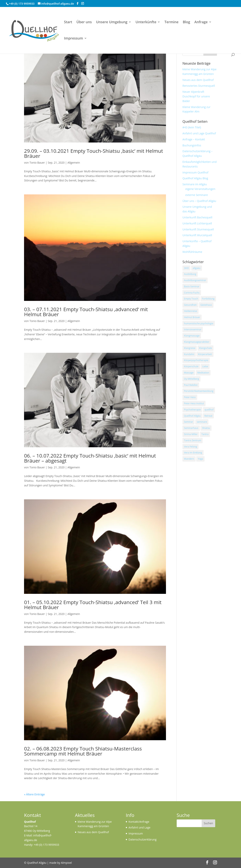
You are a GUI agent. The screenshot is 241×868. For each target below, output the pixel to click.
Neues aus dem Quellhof (198, 80)
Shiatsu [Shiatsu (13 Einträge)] (206, 428)
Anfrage (201, 22)
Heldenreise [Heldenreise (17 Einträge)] (190, 311)
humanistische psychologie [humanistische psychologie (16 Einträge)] (199, 323)
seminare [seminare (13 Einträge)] (202, 422)
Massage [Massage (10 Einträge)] (189, 373)
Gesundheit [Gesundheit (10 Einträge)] (190, 305)
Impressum (73, 39)
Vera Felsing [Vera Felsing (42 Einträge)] (190, 447)
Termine (171, 22)
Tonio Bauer (37, 163)
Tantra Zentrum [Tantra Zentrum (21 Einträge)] (193, 440)
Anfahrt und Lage (140, 827)
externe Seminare (197, 195)
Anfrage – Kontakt (194, 139)
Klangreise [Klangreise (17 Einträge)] (190, 348)
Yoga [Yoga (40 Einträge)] (200, 459)
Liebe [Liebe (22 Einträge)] (205, 366)
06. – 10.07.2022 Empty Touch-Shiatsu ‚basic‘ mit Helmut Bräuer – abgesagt (90, 458)
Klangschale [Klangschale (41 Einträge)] (206, 348)
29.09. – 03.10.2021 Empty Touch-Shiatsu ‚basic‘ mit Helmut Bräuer (93, 153)
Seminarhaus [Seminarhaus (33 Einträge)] (191, 428)
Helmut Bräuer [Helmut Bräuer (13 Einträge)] (192, 317)
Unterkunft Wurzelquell (197, 235)
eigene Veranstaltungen (200, 189)
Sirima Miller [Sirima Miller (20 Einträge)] (191, 434)
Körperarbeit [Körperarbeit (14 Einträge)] (205, 354)
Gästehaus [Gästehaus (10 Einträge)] (206, 305)
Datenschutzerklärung (143, 839)
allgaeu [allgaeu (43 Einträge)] (197, 268)
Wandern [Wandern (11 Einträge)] (189, 459)
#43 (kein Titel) (192, 127)
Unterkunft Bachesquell (197, 217)
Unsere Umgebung (112, 22)
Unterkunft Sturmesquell (198, 229)
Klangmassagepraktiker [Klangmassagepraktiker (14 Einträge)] (197, 342)
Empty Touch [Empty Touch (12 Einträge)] (191, 299)
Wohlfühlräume (192, 252)
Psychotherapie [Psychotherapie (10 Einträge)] (192, 410)
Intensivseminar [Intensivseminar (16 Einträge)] (193, 329)
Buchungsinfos (192, 145)
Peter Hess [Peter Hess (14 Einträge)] (190, 397)
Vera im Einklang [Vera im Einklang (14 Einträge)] (193, 453)
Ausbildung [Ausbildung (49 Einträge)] (190, 274)
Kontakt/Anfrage (139, 822)
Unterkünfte (146, 22)
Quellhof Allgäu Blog (195, 178)
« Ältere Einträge (34, 794)
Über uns (84, 22)
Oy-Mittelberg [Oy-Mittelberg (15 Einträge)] (191, 379)
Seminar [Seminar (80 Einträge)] (188, 422)
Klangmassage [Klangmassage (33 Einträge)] (192, 336)
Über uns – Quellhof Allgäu (199, 201)
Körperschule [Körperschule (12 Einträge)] (191, 366)
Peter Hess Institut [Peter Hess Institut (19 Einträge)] (194, 403)
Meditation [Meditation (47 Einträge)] (203, 373)
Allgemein (74, 163)
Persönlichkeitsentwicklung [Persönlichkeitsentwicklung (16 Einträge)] (199, 391)
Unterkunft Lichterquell (197, 223)
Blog (187, 22)
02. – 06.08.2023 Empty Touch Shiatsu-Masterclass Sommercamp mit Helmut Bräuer (83, 751)
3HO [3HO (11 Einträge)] (186, 268)
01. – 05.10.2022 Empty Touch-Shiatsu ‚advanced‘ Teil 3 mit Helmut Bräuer (93, 605)
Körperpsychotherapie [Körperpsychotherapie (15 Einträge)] (196, 360)
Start (68, 22)
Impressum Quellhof (195, 172)
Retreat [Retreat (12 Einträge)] (208, 416)
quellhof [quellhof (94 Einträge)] (209, 410)
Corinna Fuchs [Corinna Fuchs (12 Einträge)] (192, 293)
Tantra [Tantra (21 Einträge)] (205, 434)
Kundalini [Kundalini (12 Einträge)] (189, 354)
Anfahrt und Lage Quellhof (199, 133)
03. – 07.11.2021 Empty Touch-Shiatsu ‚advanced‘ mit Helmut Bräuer (86, 312)
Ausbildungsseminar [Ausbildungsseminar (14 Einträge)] (195, 280)
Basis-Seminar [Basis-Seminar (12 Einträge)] (192, 286)
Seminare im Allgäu (195, 184)
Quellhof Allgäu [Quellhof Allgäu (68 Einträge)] (192, 416)
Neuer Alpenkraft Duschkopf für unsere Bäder (196, 96)
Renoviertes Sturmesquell (199, 86)
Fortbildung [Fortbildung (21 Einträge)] (208, 299)
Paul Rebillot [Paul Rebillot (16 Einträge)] (191, 385)
